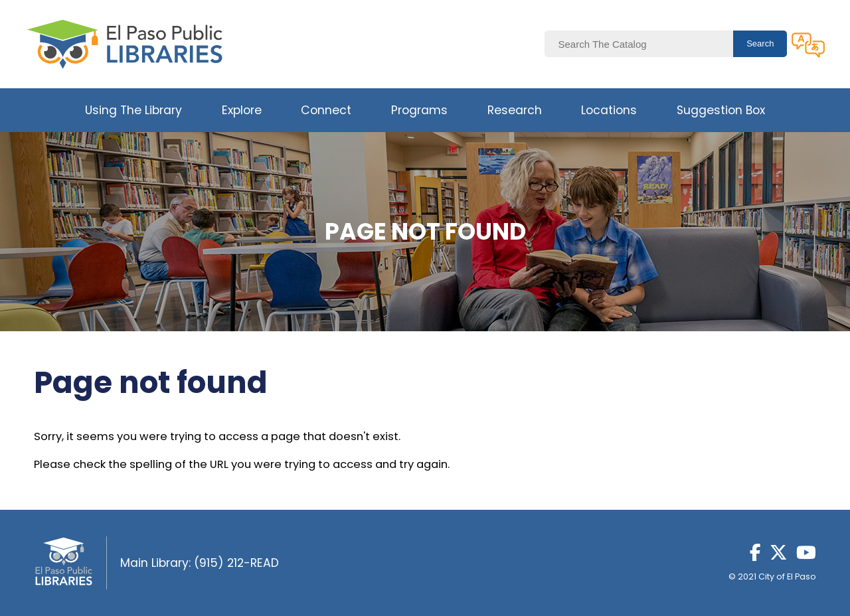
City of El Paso (787, 577)
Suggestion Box (721, 110)
